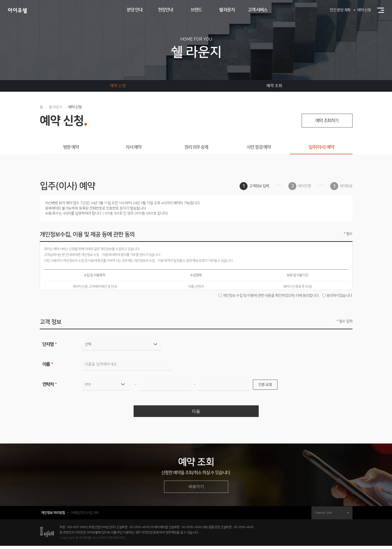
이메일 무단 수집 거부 (85, 516)
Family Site (332, 516)
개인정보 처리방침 (53, 516)
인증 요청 (265, 385)
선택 (88, 344)
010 (88, 384)
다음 (196, 412)
